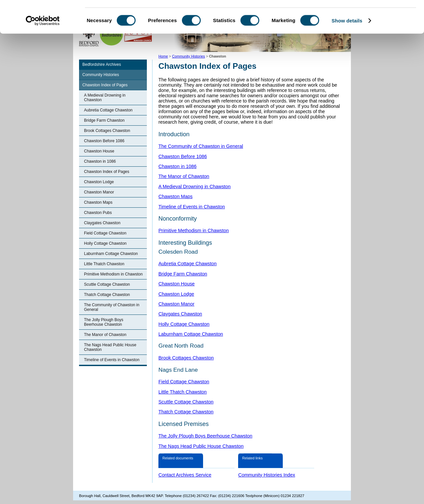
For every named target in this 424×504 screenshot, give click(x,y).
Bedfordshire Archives (102, 64)
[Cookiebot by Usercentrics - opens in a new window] (43, 51)
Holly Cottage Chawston (105, 243)
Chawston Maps (98, 202)
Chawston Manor (99, 192)
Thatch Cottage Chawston (107, 295)
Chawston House (99, 151)
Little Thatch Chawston (104, 264)
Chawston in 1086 (100, 161)
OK (369, 16)
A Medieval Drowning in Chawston (105, 98)
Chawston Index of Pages (105, 85)
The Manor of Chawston (105, 335)
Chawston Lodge (99, 182)
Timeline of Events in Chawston (112, 360)
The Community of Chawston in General (112, 307)
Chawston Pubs (98, 213)
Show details (347, 51)
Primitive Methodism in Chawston (113, 274)
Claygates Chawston (102, 223)
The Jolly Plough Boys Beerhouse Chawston (104, 322)
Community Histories (101, 75)
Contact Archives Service (185, 475)
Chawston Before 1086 (104, 141)
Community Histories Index (267, 475)
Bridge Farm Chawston (104, 120)
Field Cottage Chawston (105, 233)
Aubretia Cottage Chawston (108, 110)
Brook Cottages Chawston (107, 131)
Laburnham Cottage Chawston (111, 254)
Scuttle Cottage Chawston (107, 284)
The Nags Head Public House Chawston (110, 347)
